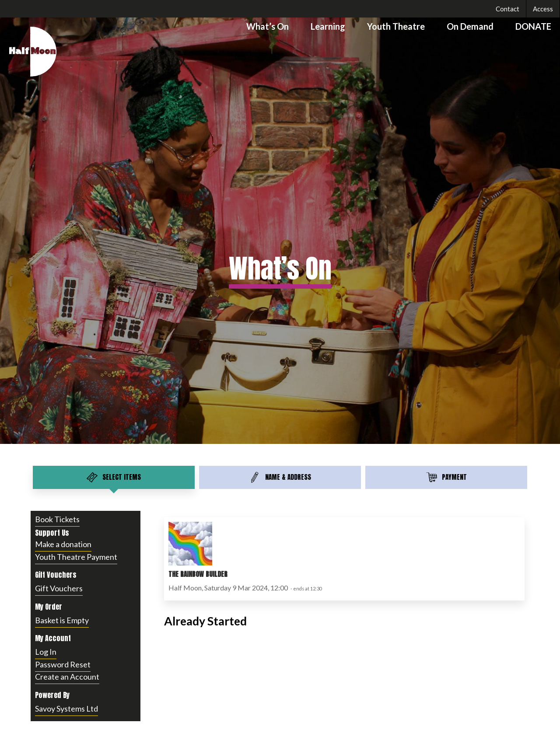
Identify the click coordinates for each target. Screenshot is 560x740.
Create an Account (67, 677)
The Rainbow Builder (198, 574)
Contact (507, 9)
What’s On (268, 26)
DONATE (533, 26)
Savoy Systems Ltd (66, 709)
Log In (46, 652)
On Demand (470, 26)
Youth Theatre (396, 26)
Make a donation (63, 544)
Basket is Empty (62, 620)
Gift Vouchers (59, 588)
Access (543, 9)
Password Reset (63, 664)
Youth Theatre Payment (76, 557)
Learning (328, 26)
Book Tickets (57, 519)
